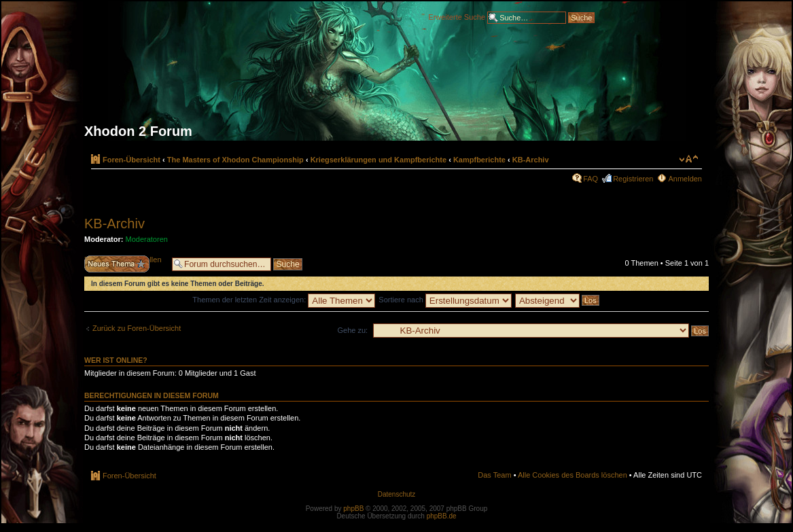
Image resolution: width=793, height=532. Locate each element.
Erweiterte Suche (457, 16)
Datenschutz (397, 494)
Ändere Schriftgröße (689, 159)
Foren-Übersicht (131, 160)
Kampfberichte (479, 160)
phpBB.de (442, 516)
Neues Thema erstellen (125, 264)
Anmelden (685, 179)
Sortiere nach (445, 300)
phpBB (353, 509)
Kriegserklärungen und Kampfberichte (379, 160)
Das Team (494, 475)
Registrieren (633, 179)
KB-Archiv (531, 160)
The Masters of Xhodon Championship (235, 160)
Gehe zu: (352, 330)
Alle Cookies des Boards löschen (572, 475)
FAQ (591, 179)
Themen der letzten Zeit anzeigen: (284, 300)
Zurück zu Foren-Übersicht (137, 328)
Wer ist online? (116, 360)
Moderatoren (147, 239)
